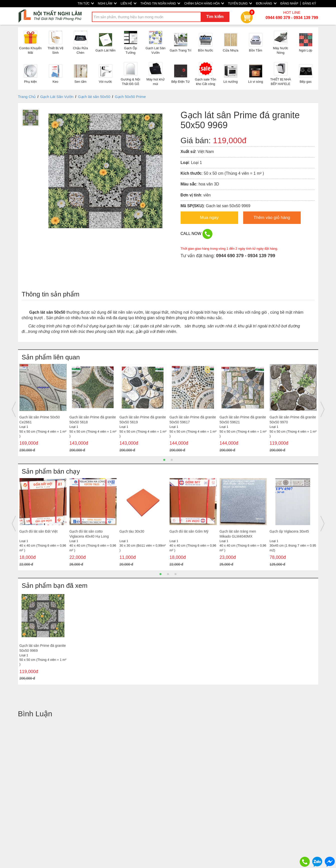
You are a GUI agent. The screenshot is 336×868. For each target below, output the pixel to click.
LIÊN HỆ (128, 3)
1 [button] (164, 460)
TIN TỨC (86, 3)
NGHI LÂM (107, 3)
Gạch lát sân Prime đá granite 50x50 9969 (43, 648)
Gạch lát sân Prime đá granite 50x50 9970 (293, 420)
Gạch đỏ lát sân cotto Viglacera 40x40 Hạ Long (89, 534)
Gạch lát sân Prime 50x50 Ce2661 (40, 420)
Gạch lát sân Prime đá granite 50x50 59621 (243, 420)
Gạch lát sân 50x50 (94, 97)
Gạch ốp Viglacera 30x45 (289, 531)
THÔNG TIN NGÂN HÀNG (160, 3)
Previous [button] (14, 409)
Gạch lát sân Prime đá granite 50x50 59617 (193, 420)
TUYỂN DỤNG (240, 3)
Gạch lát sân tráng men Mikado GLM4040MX (238, 534)
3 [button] (176, 574)
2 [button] (172, 460)
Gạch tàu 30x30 (132, 531)
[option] (43, 409)
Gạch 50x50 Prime (130, 97)
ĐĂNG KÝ (309, 3)
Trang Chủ (27, 97)
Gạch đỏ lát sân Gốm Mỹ (189, 531)
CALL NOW (197, 234)
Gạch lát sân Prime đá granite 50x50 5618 (93, 420)
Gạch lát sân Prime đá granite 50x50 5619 (143, 420)
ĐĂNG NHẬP (289, 3)
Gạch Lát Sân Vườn (57, 97)
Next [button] (322, 409)
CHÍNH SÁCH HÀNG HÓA (204, 3)
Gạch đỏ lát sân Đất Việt (39, 531)
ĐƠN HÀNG (266, 3)
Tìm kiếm (215, 17)
